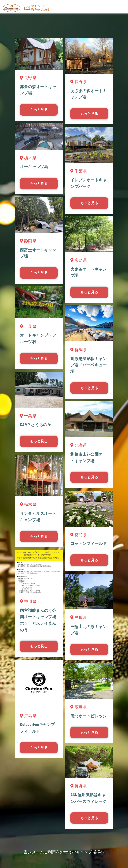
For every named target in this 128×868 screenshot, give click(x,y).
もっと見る (39, 110)
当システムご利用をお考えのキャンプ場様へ (64, 852)
